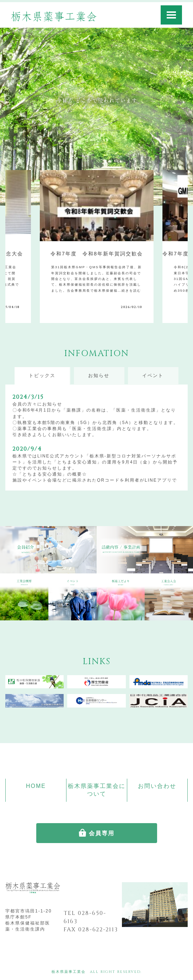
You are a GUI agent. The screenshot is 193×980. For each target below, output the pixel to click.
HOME (36, 786)
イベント (153, 376)
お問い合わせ (157, 786)
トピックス (42, 376)
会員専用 (102, 833)
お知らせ (99, 376)
